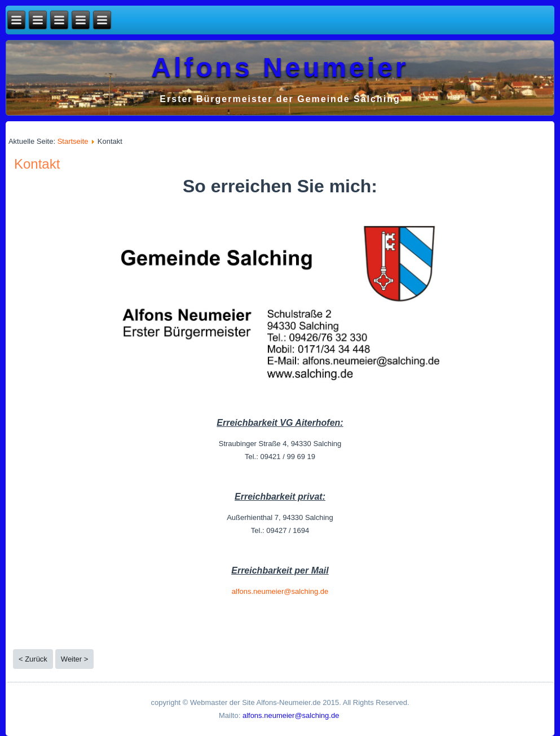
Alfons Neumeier (280, 67)
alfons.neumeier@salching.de (280, 591)
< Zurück (33, 659)
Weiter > (75, 659)
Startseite (73, 141)
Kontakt (37, 164)
